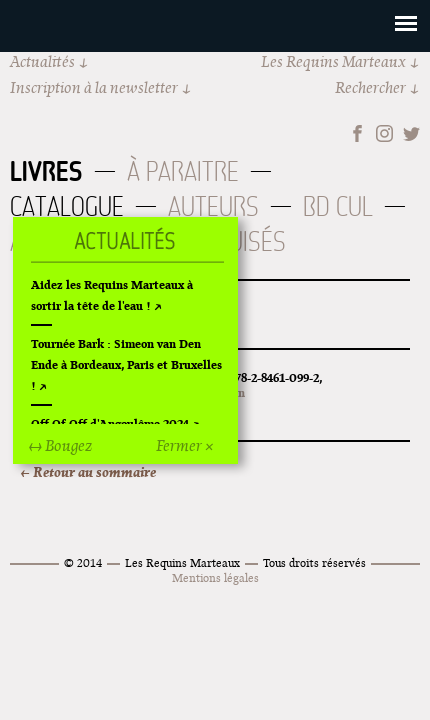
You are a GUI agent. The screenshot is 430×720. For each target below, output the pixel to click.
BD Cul (338, 206)
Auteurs (213, 206)
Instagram (384, 133)
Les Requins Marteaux (333, 61)
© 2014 (83, 562)
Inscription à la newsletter (94, 87)
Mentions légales (215, 577)
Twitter (411, 133)
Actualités (42, 61)
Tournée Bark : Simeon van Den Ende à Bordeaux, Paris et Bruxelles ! (126, 364)
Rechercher (370, 87)
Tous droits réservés (314, 562)
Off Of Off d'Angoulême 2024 (110, 423)
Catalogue (67, 206)
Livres (46, 171)
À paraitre (183, 171)
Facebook (357, 133)
